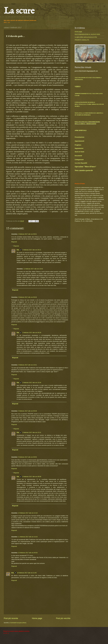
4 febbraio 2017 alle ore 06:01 (27, 234)
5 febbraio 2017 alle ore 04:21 (32, 250)
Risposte (16, 246)
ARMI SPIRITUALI (81, 130)
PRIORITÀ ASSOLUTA (82, 40)
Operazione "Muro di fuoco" (86, 167)
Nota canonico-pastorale (84, 170)
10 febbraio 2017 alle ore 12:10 (28, 513)
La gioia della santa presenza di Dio (86, 37)
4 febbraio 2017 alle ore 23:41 (27, 365)
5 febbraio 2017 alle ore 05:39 (27, 411)
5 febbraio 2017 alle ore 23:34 (32, 383)
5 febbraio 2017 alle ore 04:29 (32, 333)
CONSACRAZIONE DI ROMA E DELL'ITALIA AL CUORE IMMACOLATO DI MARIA (89, 104)
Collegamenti (79, 160)
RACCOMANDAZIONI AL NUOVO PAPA (87, 34)
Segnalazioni (79, 148)
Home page (37, 618)
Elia (18, 250)
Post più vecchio (63, 618)
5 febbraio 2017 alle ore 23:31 (32, 432)
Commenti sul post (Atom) (18, 623)
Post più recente (11, 618)
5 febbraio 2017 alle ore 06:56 (27, 457)
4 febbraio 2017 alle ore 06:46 (27, 297)
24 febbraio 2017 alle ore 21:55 (27, 573)
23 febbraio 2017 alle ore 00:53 (28, 553)
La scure (19, 11)
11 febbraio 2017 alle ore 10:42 (33, 269)
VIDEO (78, 87)
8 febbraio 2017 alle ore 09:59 (32, 477)
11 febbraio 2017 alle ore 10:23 (28, 537)
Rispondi (14, 242)
